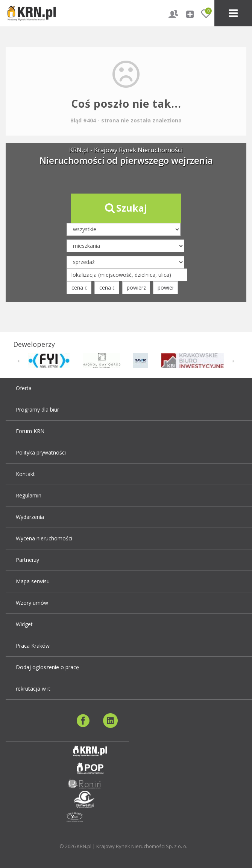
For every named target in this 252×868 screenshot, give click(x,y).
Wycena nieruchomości (44, 538)
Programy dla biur (37, 410)
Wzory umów (32, 603)
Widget (24, 624)
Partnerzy (27, 560)
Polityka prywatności (41, 452)
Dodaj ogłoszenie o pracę (47, 667)
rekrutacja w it (33, 689)
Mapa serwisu (33, 581)
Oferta (24, 388)
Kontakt (25, 474)
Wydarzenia (30, 517)
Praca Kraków (33, 646)
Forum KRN (30, 431)
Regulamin (29, 495)
